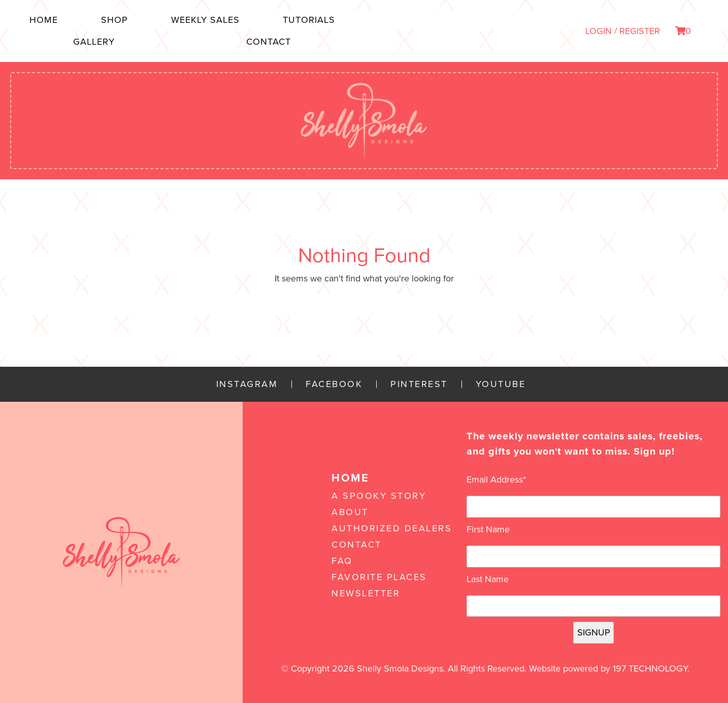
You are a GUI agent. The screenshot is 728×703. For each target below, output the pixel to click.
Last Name (488, 579)
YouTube (501, 384)
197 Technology (650, 668)
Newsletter (366, 593)
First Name (488, 529)
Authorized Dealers (392, 528)
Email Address (496, 480)
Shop (114, 20)
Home (44, 20)
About (350, 512)
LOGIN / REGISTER (623, 31)
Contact (269, 42)
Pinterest (419, 384)
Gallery (94, 42)
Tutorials (309, 20)
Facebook (334, 384)
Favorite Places (379, 577)
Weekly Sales (205, 20)
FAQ (342, 561)
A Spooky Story (379, 496)
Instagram (247, 384)
